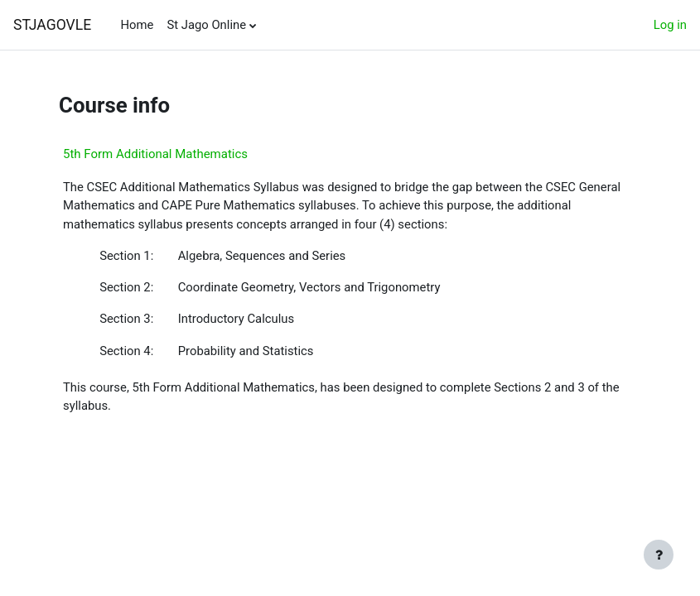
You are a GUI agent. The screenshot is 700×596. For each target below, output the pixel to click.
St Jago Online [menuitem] (206, 25)
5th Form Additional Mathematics (155, 154)
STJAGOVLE (52, 25)
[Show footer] (659, 555)
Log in (670, 25)
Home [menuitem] (137, 25)
